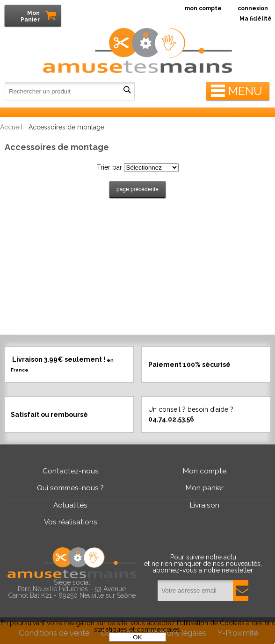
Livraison (205, 505)
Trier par (109, 167)
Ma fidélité (256, 19)
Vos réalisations (71, 522)
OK (137, 637)
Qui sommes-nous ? (70, 488)
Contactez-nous (71, 471)
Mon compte (205, 471)
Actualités (70, 505)
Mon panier (205, 488)
